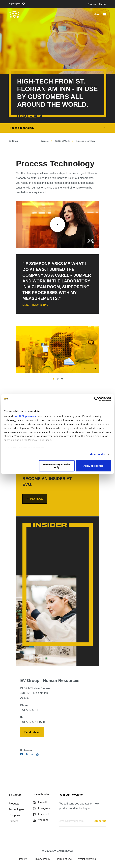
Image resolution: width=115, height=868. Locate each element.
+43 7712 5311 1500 (32, 722)
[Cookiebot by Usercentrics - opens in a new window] (97, 399)
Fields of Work (62, 141)
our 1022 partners (25, 416)
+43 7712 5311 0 (30, 710)
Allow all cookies (94, 466)
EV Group (14, 141)
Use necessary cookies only (57, 466)
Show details (97, 454)
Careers (45, 141)
